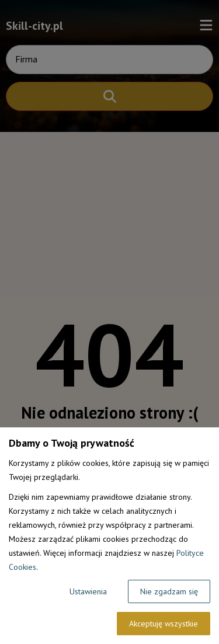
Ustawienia (88, 591)
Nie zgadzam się (169, 591)
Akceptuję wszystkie (164, 624)
